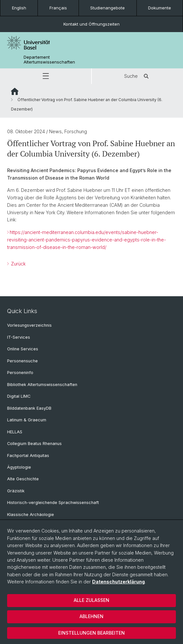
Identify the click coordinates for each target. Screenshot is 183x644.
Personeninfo (20, 373)
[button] (46, 76)
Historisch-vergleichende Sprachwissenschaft (53, 503)
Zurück (18, 264)
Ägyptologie (19, 467)
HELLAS (15, 432)
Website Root (15, 91)
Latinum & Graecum (27, 420)
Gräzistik (16, 491)
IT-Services (19, 337)
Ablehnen (91, 616)
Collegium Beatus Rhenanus (34, 444)
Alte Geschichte (23, 479)
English (19, 8)
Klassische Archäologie (31, 515)
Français (58, 8)
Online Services (23, 349)
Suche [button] (137, 76)
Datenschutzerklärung (118, 582)
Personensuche (22, 361)
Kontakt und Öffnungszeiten (91, 24)
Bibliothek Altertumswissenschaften (42, 385)
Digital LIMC (19, 396)
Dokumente (160, 8)
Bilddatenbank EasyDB (29, 408)
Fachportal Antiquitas (28, 456)
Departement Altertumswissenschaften (49, 60)
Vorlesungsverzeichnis (29, 325)
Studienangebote (108, 8)
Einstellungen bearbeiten (91, 633)
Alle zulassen (91, 600)
